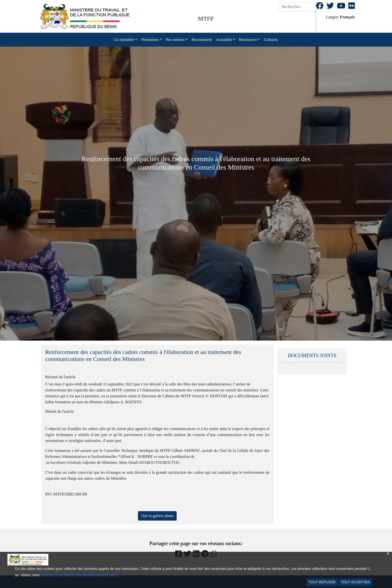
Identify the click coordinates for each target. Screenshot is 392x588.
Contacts (271, 40)
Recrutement (202, 40)
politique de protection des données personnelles (78, 575)
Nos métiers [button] (175, 40)
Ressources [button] (248, 40)
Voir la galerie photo (157, 516)
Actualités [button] (224, 40)
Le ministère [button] (124, 40)
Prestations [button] (150, 40)
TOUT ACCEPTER (355, 582)
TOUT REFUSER (322, 582)
